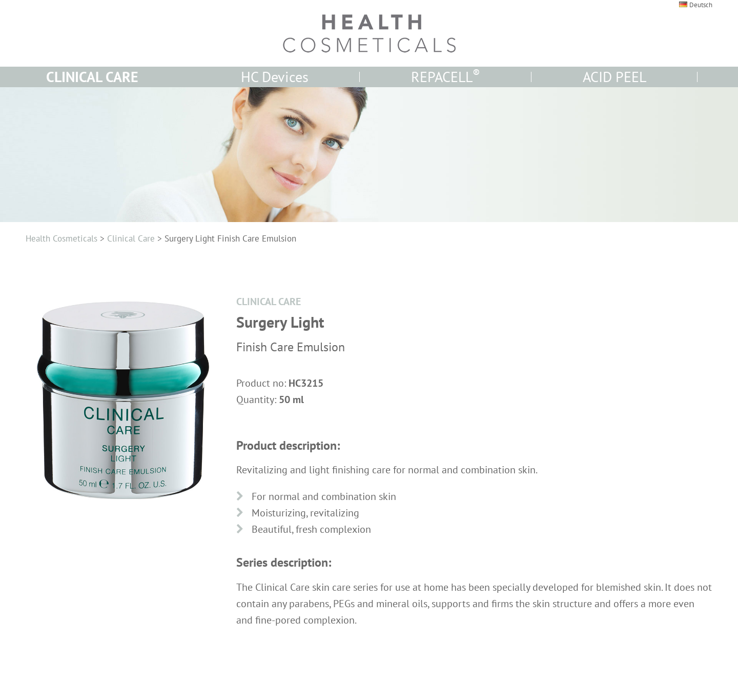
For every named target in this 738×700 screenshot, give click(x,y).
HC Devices (275, 77)
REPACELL (446, 76)
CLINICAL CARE (92, 77)
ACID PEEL (614, 77)
